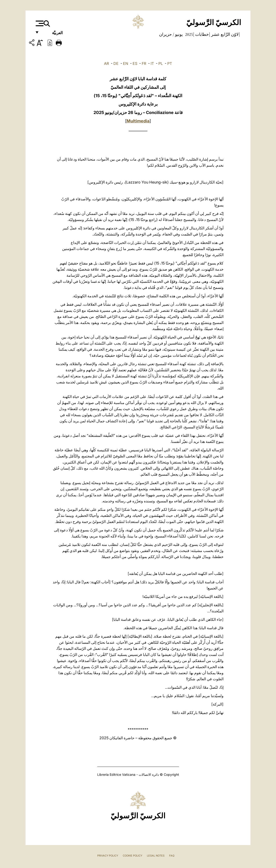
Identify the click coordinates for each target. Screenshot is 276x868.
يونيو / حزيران (171, 34)
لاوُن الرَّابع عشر (224, 34)
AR (106, 63)
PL (161, 63)
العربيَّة (52, 35)
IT (152, 63)
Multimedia (138, 121)
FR (144, 63)
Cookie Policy (132, 856)
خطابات (201, 34)
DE (116, 63)
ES (135, 63)
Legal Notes (156, 856)
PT (170, 63)
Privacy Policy (108, 856)
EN (126, 63)
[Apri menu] (39, 23)
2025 (188, 34)
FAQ (172, 856)
